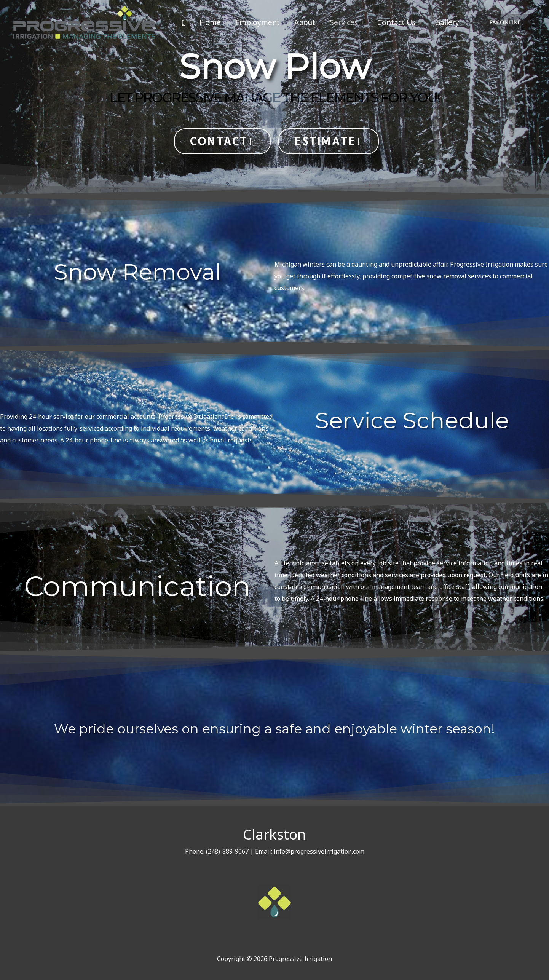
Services (344, 22)
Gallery (447, 22)
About (305, 22)
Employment (258, 22)
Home (210, 22)
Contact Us (396, 22)
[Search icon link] (183, 23)
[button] (222, 141)
